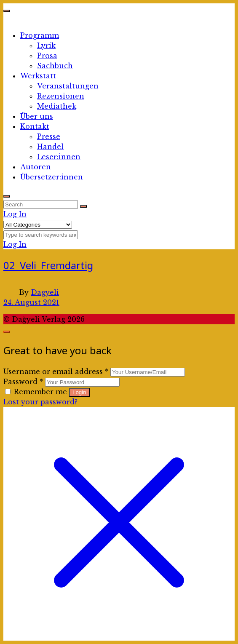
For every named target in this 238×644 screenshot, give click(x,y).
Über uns (37, 116)
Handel (50, 147)
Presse (49, 136)
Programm (40, 35)
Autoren (36, 167)
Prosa (47, 56)
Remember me (37, 392)
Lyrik (46, 45)
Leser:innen (59, 157)
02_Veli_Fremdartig (48, 265)
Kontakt (35, 126)
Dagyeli (45, 292)
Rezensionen (61, 96)
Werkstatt (38, 76)
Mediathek (57, 106)
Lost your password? (40, 402)
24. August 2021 (31, 302)
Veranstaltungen (68, 86)
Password (23, 382)
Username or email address (56, 371)
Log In (15, 214)
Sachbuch (55, 66)
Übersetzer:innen (52, 177)
